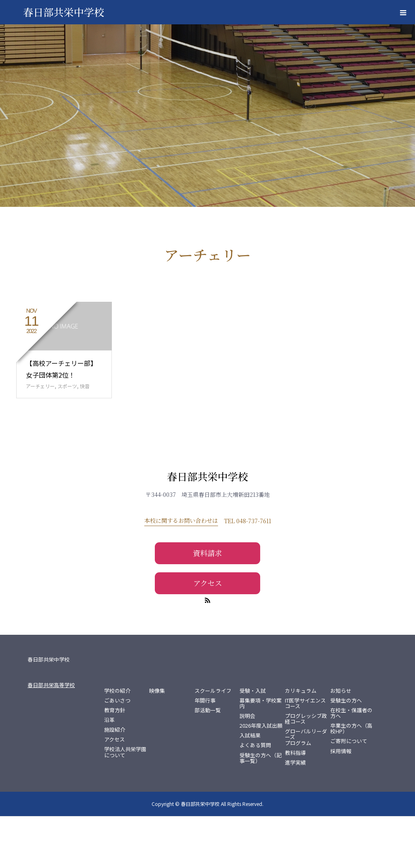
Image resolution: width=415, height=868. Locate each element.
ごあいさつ (117, 752)
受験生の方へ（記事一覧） (261, 810)
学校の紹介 (117, 743)
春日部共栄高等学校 (51, 737)
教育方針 (115, 762)
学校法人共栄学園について (125, 804)
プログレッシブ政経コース (306, 771)
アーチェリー (40, 438)
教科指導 (295, 804)
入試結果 (250, 787)
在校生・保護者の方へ (351, 765)
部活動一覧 (208, 762)
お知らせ (341, 743)
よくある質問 (255, 797)
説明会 (247, 768)
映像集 (157, 743)
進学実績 (295, 814)
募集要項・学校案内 (261, 755)
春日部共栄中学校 (207, 528)
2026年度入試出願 (261, 778)
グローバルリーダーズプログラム (306, 789)
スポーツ (67, 438)
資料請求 (207, 605)
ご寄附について (349, 793)
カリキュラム (301, 743)
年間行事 (205, 752)
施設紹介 (115, 782)
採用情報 (341, 803)
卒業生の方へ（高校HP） (351, 780)
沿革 (109, 772)
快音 (85, 438)
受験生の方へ (346, 752)
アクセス (208, 634)
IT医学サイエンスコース (305, 755)
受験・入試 (253, 743)
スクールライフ (213, 743)
